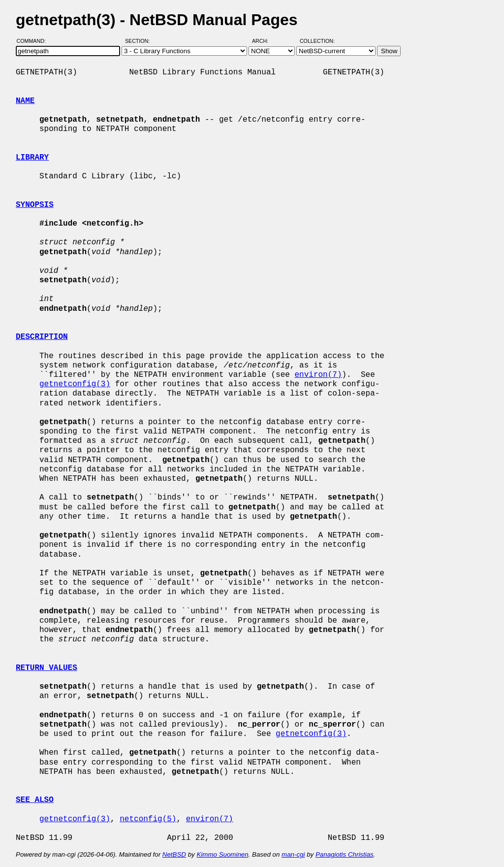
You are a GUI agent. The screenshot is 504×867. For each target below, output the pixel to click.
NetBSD (174, 854)
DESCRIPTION (42, 337)
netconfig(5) (148, 819)
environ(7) (318, 375)
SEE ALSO (35, 800)
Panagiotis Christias (345, 854)
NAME (25, 101)
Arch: (265, 41)
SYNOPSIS (35, 205)
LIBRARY (32, 158)
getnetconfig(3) (75, 384)
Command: (34, 41)
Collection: (317, 41)
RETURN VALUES (47, 668)
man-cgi (293, 854)
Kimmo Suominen (222, 854)
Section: (140, 41)
